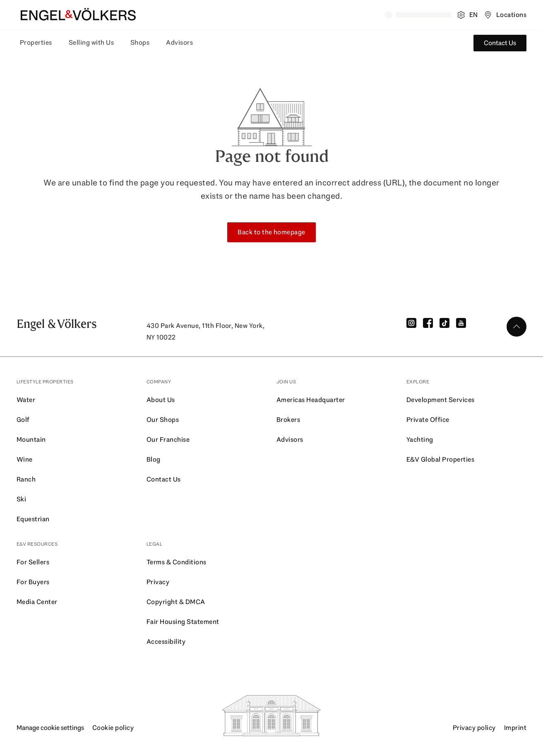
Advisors (179, 42)
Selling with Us (91, 42)
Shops (140, 42)
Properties (36, 42)
